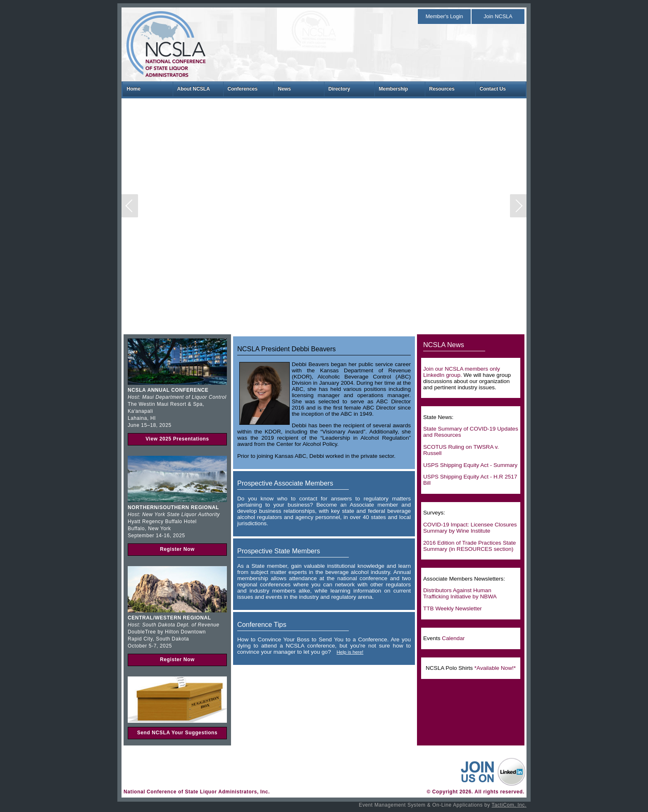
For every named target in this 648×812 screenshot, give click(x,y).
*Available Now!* (495, 668)
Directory (339, 89)
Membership (394, 89)
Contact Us (493, 89)
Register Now (177, 549)
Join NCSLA (498, 16)
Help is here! (350, 652)
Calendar (453, 638)
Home (134, 89)
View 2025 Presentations (177, 439)
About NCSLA (194, 89)
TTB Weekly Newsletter (453, 608)
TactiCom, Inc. (509, 805)
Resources (442, 89)
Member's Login (444, 16)
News (285, 89)
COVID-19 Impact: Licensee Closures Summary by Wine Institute (470, 528)
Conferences (243, 89)
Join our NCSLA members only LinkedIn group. (462, 372)
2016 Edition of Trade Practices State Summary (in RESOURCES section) (469, 546)
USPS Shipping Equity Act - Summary (470, 465)
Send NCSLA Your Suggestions (177, 733)
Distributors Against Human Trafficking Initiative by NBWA (460, 593)
